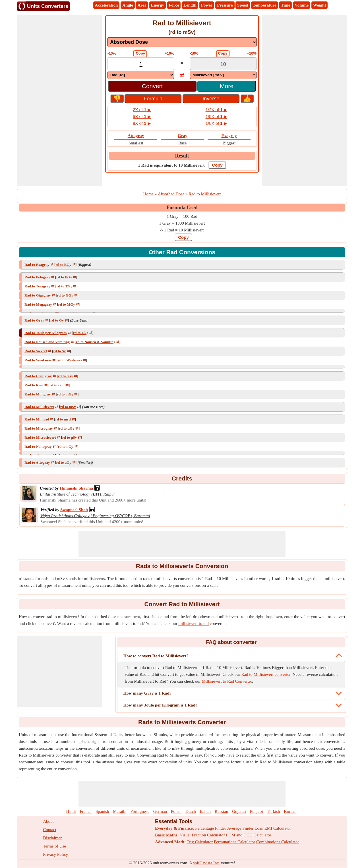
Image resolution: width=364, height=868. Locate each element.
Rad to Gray (34, 320)
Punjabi (257, 811)
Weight (320, 5)
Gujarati (239, 811)
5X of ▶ (142, 116)
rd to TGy (64, 286)
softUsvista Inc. (206, 863)
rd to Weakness (70, 360)
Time (285, 5)
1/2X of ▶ (216, 110)
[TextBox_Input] (141, 64)
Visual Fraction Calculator (202, 835)
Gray (182, 136)
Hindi (71, 811)
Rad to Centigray (38, 376)
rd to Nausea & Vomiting (96, 342)
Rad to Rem (34, 385)
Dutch (191, 811)
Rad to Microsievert (40, 437)
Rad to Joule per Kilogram (46, 333)
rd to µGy (67, 428)
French (86, 811)
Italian (205, 811)
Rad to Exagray (37, 265)
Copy (140, 53)
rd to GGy (65, 295)
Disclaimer (52, 838)
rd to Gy (57, 320)
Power (207, 5)
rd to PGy (64, 277)
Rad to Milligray (38, 394)
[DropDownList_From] (141, 75)
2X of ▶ (142, 110)
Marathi (120, 811)
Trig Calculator (200, 842)
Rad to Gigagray (38, 295)
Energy (158, 5)
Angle (128, 5)
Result (182, 156)
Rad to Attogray (37, 462)
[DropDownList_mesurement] (182, 42)
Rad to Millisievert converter (266, 674)
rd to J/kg (80, 333)
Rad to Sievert (36, 351)
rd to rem (57, 385)
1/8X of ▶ (216, 123)
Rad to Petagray (37, 277)
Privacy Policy (55, 854)
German (160, 811)
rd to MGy (67, 304)
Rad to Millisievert (39, 407)
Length (190, 5)
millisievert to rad (194, 623)
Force (174, 5)
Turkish (273, 811)
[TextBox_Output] (223, 64)
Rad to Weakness (38, 360)
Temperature (264, 5)
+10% (169, 53)
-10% (112, 53)
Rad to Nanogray (38, 447)
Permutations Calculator (234, 842)
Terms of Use (54, 846)
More (227, 86)
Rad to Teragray (37, 286)
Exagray (229, 136)
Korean (290, 811)
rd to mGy (65, 394)
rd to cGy (66, 376)
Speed (243, 5)
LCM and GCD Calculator (249, 835)
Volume (302, 5)
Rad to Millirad (37, 419)
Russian (222, 811)
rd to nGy (65, 447)
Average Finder (240, 828)
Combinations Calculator (278, 842)
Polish (176, 811)
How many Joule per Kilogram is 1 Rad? (160, 705)
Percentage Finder (211, 828)
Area (142, 5)
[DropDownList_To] (223, 75)
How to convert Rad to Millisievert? (156, 656)
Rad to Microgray (39, 428)
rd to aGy (64, 462)
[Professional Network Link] (76, 488)
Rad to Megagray (38, 304)
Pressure (225, 5)
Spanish (102, 811)
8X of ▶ (142, 123)
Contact (50, 830)
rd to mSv (68, 407)
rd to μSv (70, 437)
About (48, 821)
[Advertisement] (60, 101)
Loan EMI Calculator (273, 828)
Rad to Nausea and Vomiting (47, 342)
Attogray (136, 136)
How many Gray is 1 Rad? (147, 693)
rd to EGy (63, 265)
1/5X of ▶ (216, 116)
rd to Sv (59, 351)
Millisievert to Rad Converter (227, 681)
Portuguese (140, 811)
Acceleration (106, 5)
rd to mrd (63, 419)
